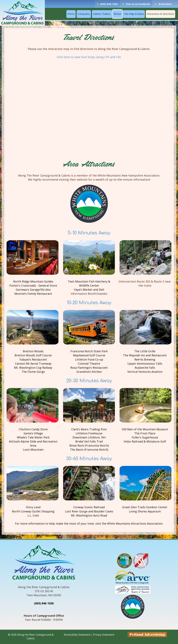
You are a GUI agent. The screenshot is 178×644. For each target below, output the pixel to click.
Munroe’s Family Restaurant (33, 294)
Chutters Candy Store (33, 430)
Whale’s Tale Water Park (33, 438)
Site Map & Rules (134, 14)
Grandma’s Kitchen (89, 372)
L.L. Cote (33, 516)
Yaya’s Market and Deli (89, 290)
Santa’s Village (33, 434)
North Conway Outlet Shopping (33, 512)
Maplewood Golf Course (89, 356)
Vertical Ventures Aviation (145, 372)
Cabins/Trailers (102, 14)
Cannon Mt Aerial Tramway (33, 364)
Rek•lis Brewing (145, 360)
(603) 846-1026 (44, 604)
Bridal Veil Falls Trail (89, 442)
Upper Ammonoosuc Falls (145, 364)
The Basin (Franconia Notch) (89, 450)
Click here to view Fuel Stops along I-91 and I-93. (89, 57)
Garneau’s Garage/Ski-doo (33, 290)
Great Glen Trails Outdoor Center (145, 508)
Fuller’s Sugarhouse (145, 438)
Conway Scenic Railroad (89, 508)
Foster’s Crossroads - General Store (33, 286)
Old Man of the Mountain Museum (145, 430)
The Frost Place (145, 434)
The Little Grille (145, 351)
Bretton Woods (33, 351)
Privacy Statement (104, 635)
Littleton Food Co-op (89, 360)
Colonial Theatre (89, 364)
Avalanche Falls (145, 368)
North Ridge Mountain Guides (33, 282)
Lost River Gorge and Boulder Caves (89, 512)
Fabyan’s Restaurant (33, 360)
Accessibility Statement (77, 635)
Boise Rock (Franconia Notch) (89, 446)
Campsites (84, 14)
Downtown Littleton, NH (89, 438)
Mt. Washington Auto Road (89, 516)
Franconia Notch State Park (89, 351)
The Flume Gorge (33, 372)
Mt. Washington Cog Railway (33, 368)
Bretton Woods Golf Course (33, 356)
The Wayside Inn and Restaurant (145, 356)
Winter (117, 14)
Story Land (33, 508)
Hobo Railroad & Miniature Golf (145, 442)
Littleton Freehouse (89, 434)
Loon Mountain (33, 450)
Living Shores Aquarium (145, 512)
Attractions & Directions (160, 14)
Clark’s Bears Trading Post (89, 430)
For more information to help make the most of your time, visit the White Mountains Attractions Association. (89, 524)
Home (71, 14)
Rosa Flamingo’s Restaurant (89, 368)
